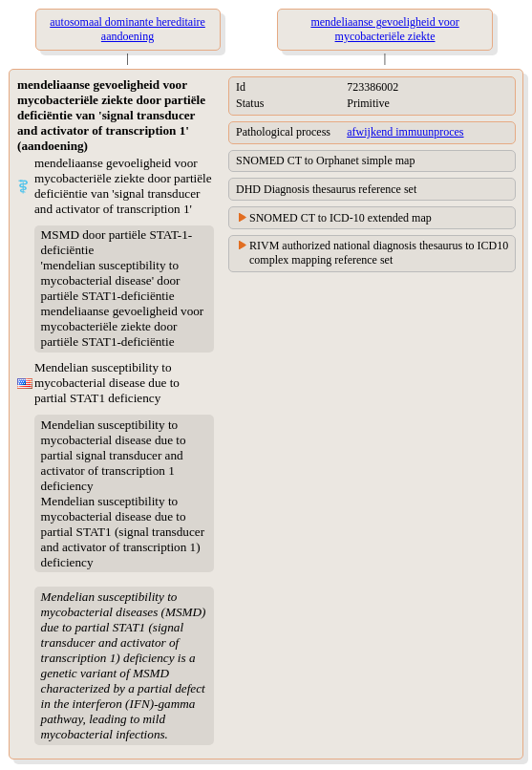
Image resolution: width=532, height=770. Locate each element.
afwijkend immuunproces (405, 132)
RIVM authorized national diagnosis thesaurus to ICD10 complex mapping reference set (379, 253)
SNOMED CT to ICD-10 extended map (340, 218)
